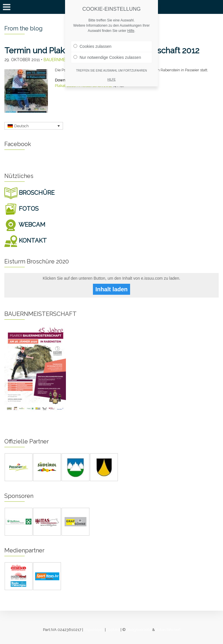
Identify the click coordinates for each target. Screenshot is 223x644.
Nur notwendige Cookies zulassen (107, 57)
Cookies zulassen (92, 46)
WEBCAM (25, 225)
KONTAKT (26, 241)
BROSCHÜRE (29, 193)
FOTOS (21, 209)
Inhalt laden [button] (111, 289)
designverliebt (139, 630)
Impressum (94, 630)
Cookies (113, 630)
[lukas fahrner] (168, 630)
